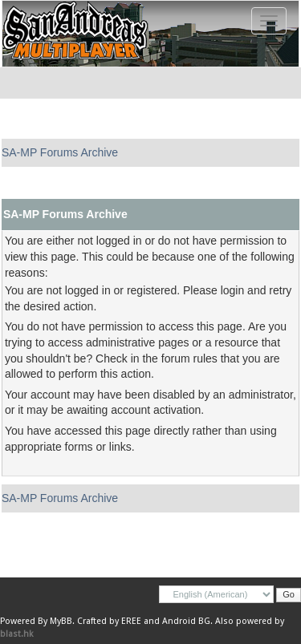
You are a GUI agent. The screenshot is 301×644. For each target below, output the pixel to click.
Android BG (186, 621)
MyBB (61, 621)
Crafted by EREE (109, 621)
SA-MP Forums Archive (60, 152)
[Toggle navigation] (269, 21)
